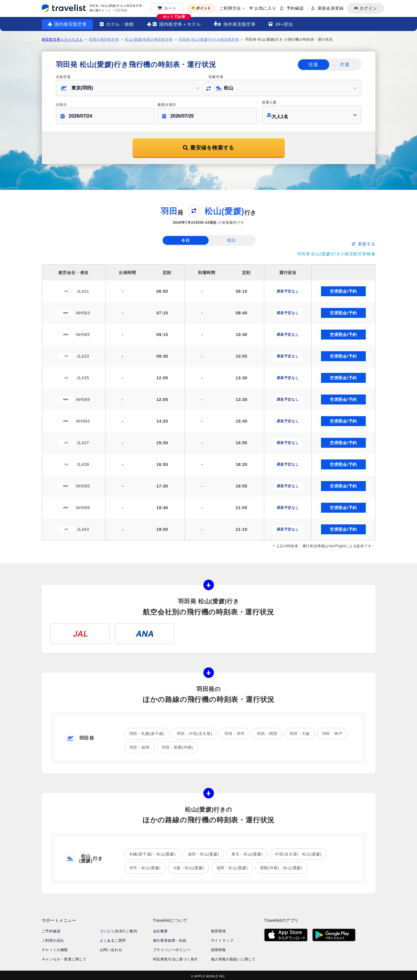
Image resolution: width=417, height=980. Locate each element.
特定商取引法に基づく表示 (176, 957)
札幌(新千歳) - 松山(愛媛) (153, 852)
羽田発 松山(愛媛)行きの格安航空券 (209, 39)
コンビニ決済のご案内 (119, 929)
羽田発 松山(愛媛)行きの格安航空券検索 (336, 252)
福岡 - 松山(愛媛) (232, 866)
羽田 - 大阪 (300, 731)
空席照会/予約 (344, 289)
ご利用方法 (230, 8)
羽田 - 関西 (267, 731)
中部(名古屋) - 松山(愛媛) (298, 852)
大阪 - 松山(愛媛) (189, 866)
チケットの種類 (55, 948)
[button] (132, 88)
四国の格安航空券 (104, 39)
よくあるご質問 (113, 938)
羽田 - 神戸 (332, 731)
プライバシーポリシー (172, 948)
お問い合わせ (111, 948)
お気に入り (265, 8)
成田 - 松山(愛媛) (204, 852)
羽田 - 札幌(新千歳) (147, 731)
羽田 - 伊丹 (235, 731)
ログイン (368, 8)
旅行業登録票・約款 (170, 938)
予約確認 (295, 8)
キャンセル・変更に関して (64, 957)
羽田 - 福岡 (139, 745)
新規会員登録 (331, 8)
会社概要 (161, 929)
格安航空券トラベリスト (62, 39)
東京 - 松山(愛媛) (247, 852)
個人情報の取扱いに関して (234, 957)
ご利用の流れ (53, 938)
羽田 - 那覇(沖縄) (177, 745)
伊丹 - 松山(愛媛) (145, 866)
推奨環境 (218, 929)
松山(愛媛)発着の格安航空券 (149, 39)
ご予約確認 (51, 929)
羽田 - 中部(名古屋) (194, 731)
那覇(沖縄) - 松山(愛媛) (281, 866)
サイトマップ (222, 938)
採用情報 (218, 948)
